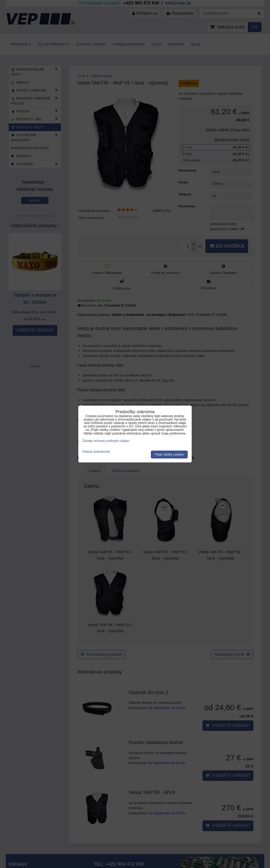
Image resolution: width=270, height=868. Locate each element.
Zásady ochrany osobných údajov (106, 441)
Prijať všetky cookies (169, 455)
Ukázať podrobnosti (96, 452)
